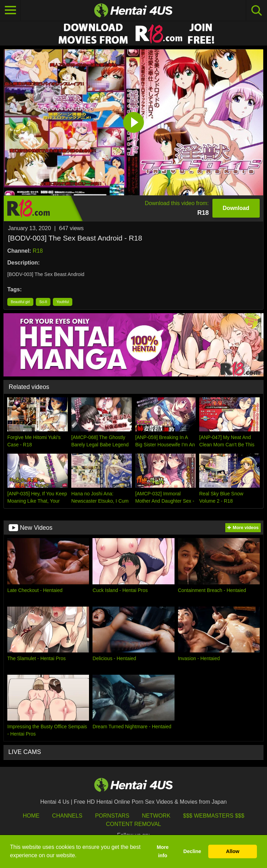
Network (156, 816)
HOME (31, 816)
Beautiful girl (20, 302)
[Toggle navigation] (10, 10)
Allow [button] (233, 851)
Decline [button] (192, 851)
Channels (67, 816)
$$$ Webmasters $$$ (214, 816)
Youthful (63, 302)
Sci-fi (43, 302)
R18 (38, 251)
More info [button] (163, 851)
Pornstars (112, 816)
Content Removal (134, 824)
